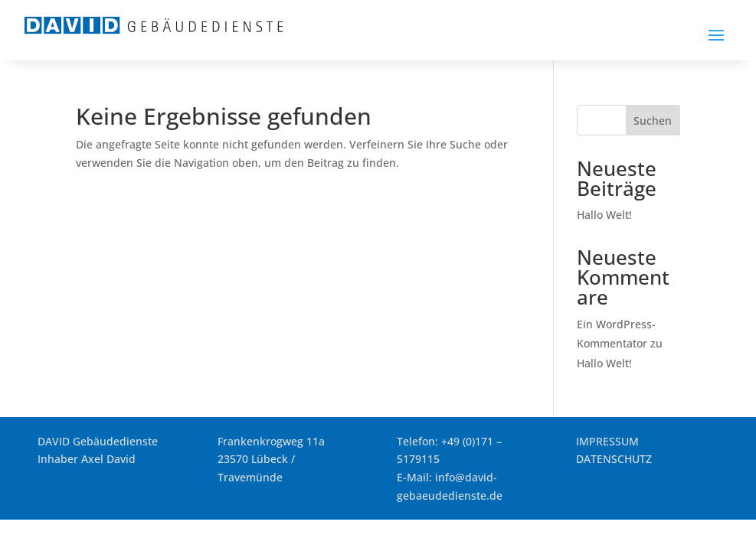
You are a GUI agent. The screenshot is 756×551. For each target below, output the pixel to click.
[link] (153, 31)
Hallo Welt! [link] (604, 215)
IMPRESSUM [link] (607, 441)
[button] (716, 34)
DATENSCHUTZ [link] (614, 459)
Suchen (653, 121)
